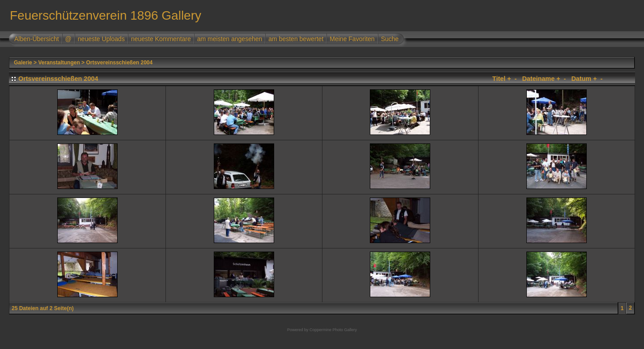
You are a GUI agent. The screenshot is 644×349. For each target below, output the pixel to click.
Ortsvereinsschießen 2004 (119, 63)
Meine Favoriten (352, 39)
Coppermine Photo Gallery (333, 330)
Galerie (23, 63)
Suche (390, 39)
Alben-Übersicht (37, 39)
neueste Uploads (101, 39)
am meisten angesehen (230, 39)
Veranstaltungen (59, 63)
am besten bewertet (296, 39)
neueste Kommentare (161, 39)
